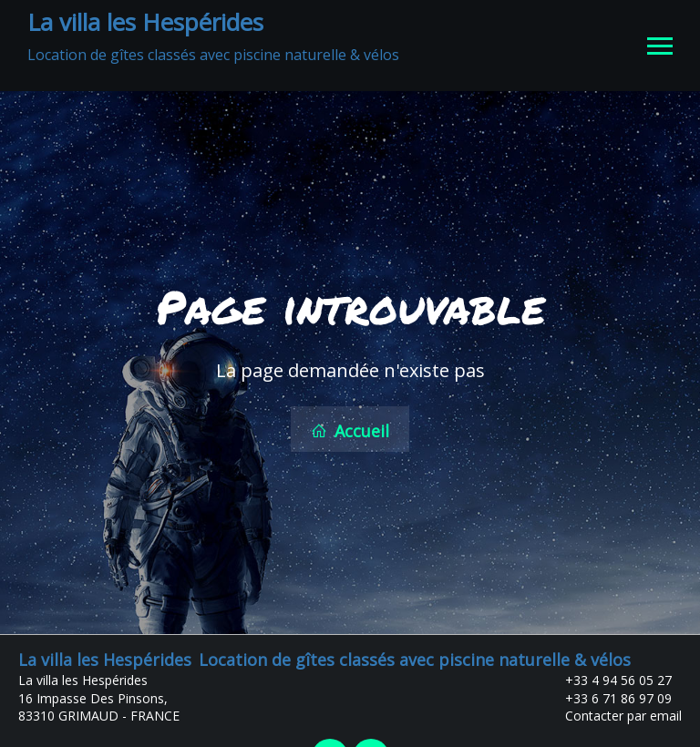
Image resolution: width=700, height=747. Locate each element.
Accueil (350, 429)
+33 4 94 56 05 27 (608, 676)
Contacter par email (613, 712)
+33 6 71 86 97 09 (608, 695)
